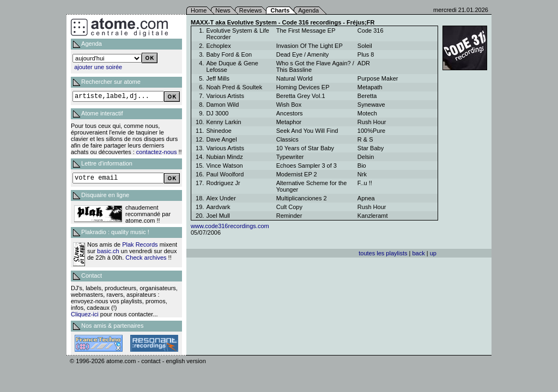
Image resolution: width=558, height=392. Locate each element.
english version (186, 361)
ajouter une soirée (98, 67)
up (433, 253)
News (223, 10)
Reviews (251, 10)
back (418, 253)
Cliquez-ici (85, 314)
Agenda (308, 10)
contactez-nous (157, 152)
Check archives (146, 258)
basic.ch (108, 251)
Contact (92, 275)
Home (199, 10)
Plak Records (140, 244)
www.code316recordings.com (230, 226)
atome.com (121, 361)
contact (151, 361)
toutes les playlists (383, 253)
